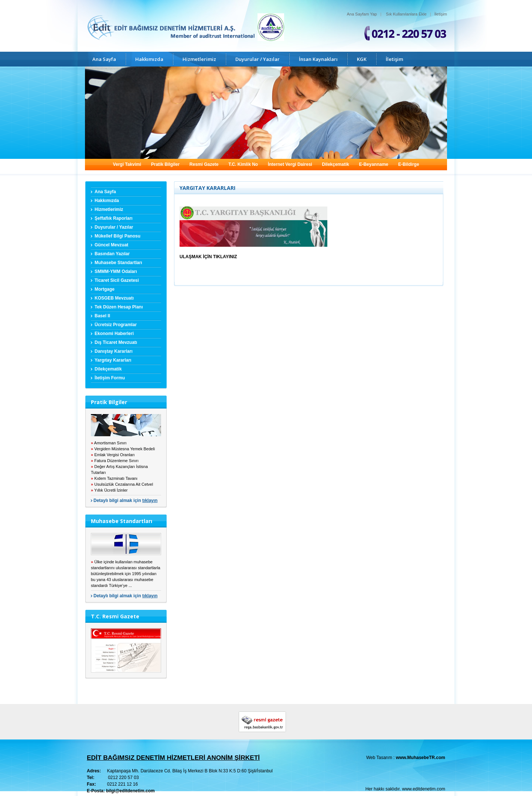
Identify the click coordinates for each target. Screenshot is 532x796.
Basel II (102, 316)
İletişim (441, 14)
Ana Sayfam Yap (362, 14)
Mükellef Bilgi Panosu (117, 236)
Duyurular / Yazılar (258, 59)
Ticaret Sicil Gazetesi (117, 280)
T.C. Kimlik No (243, 164)
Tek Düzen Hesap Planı (119, 307)
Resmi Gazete (204, 164)
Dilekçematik (336, 164)
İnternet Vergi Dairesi (290, 164)
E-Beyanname (374, 164)
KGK (362, 59)
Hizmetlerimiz (199, 59)
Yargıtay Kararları (113, 360)
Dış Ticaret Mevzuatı (116, 342)
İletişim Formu (110, 378)
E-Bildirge (409, 164)
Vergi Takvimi (127, 164)
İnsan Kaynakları (318, 59)
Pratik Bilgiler (165, 164)
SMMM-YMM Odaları (116, 271)
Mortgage (105, 289)
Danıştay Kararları (114, 351)
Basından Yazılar (112, 254)
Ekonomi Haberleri (114, 334)
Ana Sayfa (104, 59)
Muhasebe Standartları (118, 263)
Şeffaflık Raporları (114, 218)
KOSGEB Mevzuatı (114, 298)
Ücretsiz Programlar (116, 325)
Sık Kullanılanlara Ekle (406, 14)
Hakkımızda (149, 59)
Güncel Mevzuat (111, 245)
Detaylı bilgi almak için (125, 501)
